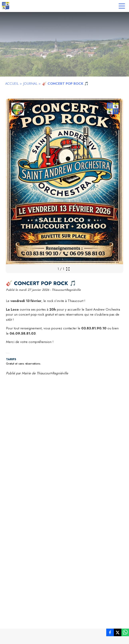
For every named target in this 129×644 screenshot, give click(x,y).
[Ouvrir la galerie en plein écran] (68, 269)
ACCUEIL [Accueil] (12, 84)
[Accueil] (6, 6)
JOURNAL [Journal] (30, 84)
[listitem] (110, 633)
